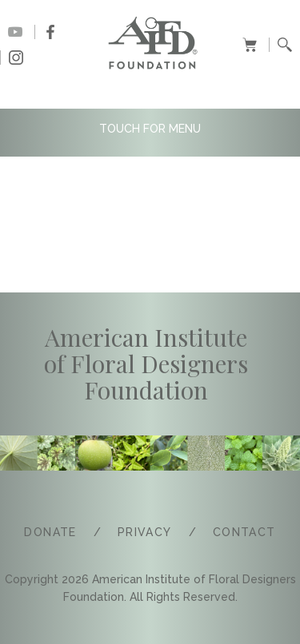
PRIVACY (145, 532)
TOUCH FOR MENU (150, 129)
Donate (50, 532)
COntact (244, 532)
